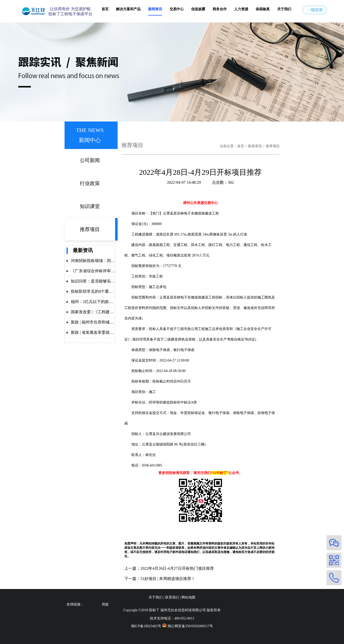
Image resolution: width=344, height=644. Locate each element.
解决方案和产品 (128, 9)
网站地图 (188, 597)
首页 (105, 9)
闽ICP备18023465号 (146, 626)
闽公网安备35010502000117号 (190, 626)
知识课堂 (90, 206)
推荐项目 (90, 229)
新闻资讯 (155, 9)
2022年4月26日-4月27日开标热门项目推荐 (177, 568)
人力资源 (241, 9)
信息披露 (198, 9)
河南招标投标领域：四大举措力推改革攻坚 (109, 261)
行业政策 (90, 183)
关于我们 (284, 9)
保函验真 (263, 9)
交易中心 (177, 9)
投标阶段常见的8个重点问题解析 (100, 291)
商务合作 (220, 9)
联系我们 (172, 597)
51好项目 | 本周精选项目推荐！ (168, 579)
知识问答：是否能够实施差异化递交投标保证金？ (115, 281)
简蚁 (105, 604)
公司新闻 (90, 160)
